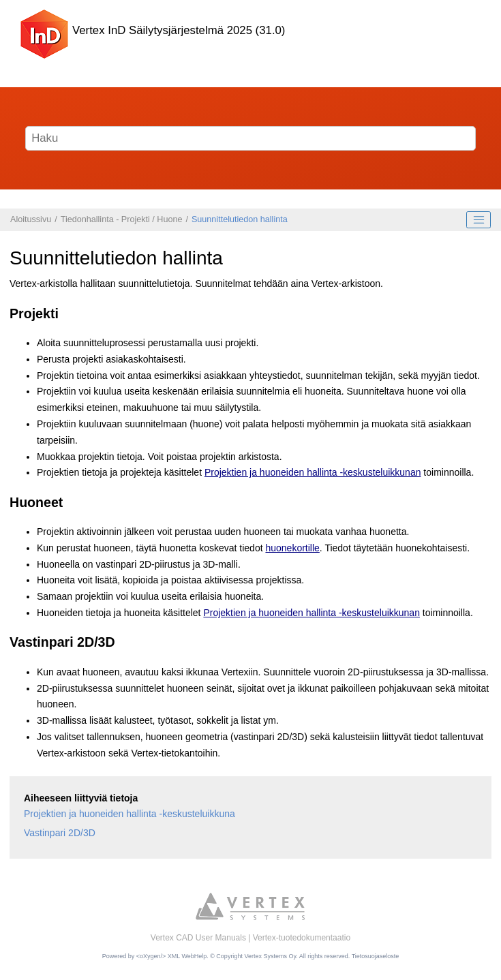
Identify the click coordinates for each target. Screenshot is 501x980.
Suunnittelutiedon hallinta (240, 219)
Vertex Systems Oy (270, 956)
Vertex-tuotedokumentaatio (302, 938)
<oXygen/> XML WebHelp (172, 956)
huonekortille (292, 548)
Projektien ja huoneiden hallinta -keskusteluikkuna (130, 814)
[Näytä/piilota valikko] (469, 34)
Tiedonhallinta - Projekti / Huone (122, 219)
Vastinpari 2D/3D (60, 833)
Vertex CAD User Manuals (198, 938)
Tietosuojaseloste (376, 956)
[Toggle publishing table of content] (479, 220)
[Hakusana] (251, 138)
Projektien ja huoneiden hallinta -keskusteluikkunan (313, 472)
